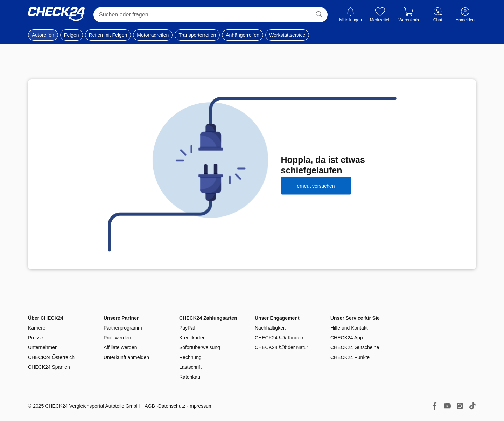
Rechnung (190, 357)
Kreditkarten (192, 338)
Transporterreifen (197, 35)
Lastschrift (190, 367)
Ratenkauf (190, 377)
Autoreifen (43, 35)
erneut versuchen (316, 186)
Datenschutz (172, 406)
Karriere (37, 328)
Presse (36, 338)
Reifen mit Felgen (108, 35)
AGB (150, 406)
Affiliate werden (120, 347)
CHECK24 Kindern (280, 338)
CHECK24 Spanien (49, 367)
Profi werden (117, 338)
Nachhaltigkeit (270, 328)
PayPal (187, 328)
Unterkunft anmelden (126, 357)
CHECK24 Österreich (51, 357)
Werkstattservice (287, 35)
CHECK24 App (347, 338)
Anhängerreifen (243, 35)
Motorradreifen (153, 35)
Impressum (200, 406)
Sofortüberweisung (200, 347)
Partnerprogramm (123, 328)
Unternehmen (43, 347)
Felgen (72, 35)
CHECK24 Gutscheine (355, 347)
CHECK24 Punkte (350, 357)
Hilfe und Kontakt (349, 328)
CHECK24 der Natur (282, 347)
